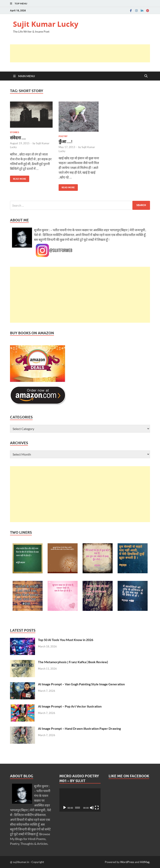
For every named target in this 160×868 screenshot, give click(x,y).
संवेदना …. (18, 138)
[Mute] (92, 808)
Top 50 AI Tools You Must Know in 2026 (66, 640)
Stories (14, 132)
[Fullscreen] (97, 808)
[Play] (65, 808)
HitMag (145, 862)
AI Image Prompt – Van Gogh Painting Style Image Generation (81, 684)
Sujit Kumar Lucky (46, 24)
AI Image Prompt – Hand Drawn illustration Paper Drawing (79, 728)
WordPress (127, 862)
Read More (18, 178)
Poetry (63, 136)
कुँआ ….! (66, 141)
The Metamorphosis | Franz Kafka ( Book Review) (73, 662)
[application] (80, 800)
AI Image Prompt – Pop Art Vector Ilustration (70, 706)
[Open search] (146, 76)
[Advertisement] (83, 53)
